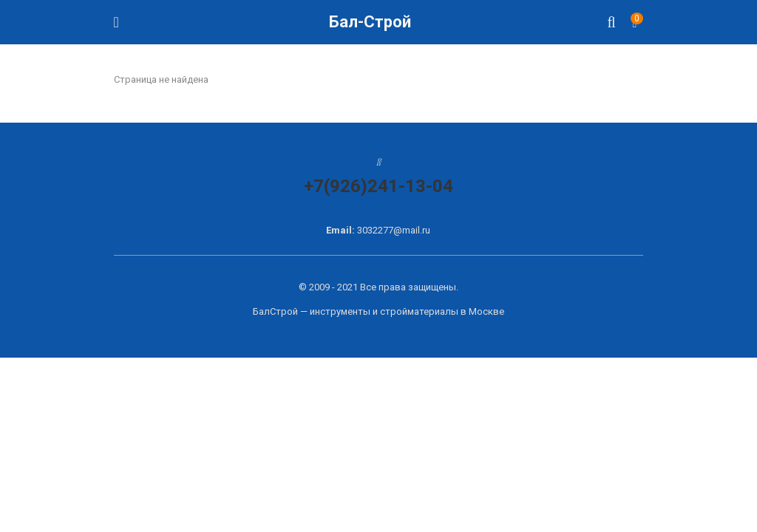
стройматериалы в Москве (442, 311)
